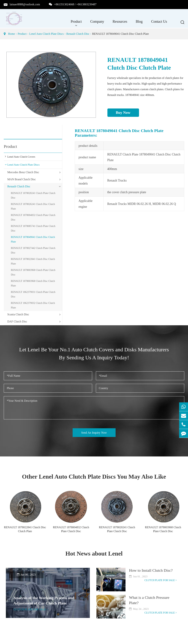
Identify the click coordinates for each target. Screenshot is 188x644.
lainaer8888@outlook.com (25, 4)
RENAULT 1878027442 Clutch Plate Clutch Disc (33, 250)
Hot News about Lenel (94, 554)
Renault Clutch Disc (78, 34)
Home (11, 34)
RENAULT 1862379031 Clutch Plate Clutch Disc (33, 294)
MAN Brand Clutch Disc (21, 179)
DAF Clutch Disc (17, 321)
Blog (139, 23)
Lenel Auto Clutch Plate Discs (47, 34)
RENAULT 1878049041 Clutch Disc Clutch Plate (121, 34)
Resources (120, 23)
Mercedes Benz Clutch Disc (23, 172)
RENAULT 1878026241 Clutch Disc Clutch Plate (33, 206)
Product (76, 23)
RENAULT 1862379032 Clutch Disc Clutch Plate (33, 305)
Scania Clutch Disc (18, 314)
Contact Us (159, 23)
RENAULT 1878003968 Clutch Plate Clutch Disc (33, 272)
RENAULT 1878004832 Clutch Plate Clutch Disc (33, 217)
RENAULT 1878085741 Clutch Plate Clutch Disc (33, 228)
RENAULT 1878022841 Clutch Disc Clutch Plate (33, 261)
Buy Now (123, 113)
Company (97, 23)
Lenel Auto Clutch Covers (21, 157)
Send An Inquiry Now (94, 433)
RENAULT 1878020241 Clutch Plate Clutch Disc (33, 195)
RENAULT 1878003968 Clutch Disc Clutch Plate (33, 283)
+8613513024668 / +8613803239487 (75, 4)
